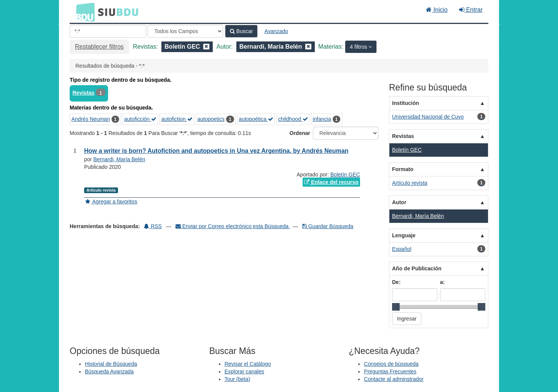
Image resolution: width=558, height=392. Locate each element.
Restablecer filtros (99, 47)
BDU (83, 12)
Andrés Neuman (91, 119)
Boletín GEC (345, 175)
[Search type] (185, 31)
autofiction (177, 119)
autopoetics (211, 119)
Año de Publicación (417, 268)
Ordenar (300, 133)
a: (442, 282)
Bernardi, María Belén (119, 159)
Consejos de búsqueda (391, 364)
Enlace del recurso (331, 182)
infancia (322, 119)
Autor (399, 202)
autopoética (256, 119)
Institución (406, 103)
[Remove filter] (206, 47)
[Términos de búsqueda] (108, 31)
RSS (153, 226)
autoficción (140, 119)
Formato (403, 169)
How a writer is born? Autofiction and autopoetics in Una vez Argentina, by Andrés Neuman (216, 151)
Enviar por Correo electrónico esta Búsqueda (233, 226)
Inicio (437, 10)
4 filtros (359, 47)
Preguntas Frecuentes (390, 371)
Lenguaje (404, 235)
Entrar (471, 10)
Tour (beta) (238, 379)
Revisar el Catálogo (248, 364)
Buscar (241, 31)
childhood (293, 119)
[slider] (396, 307)
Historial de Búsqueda (111, 364)
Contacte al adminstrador (394, 379)
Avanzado (276, 31)
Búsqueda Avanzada (109, 371)
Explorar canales (244, 371)
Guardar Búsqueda (328, 226)
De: (396, 282)
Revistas (84, 93)
